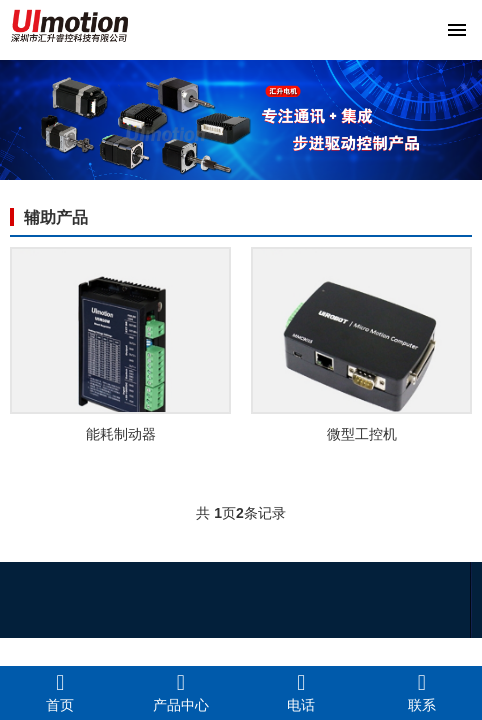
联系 (422, 692)
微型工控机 (362, 434)
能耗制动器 (121, 434)
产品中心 (181, 692)
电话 (301, 692)
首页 (60, 692)
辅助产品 (56, 217)
